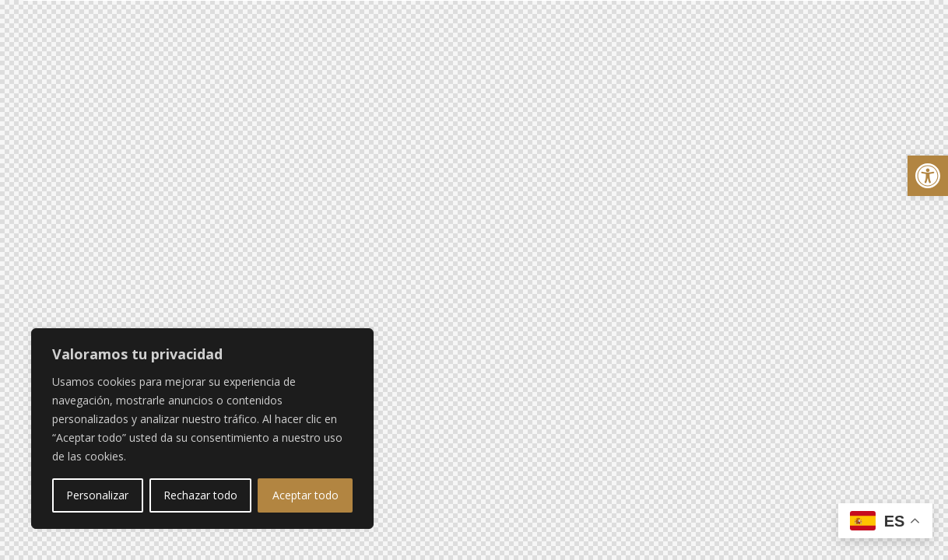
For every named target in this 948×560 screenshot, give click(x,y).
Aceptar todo (305, 495)
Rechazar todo (200, 495)
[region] (202, 429)
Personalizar (97, 495)
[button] (928, 176)
